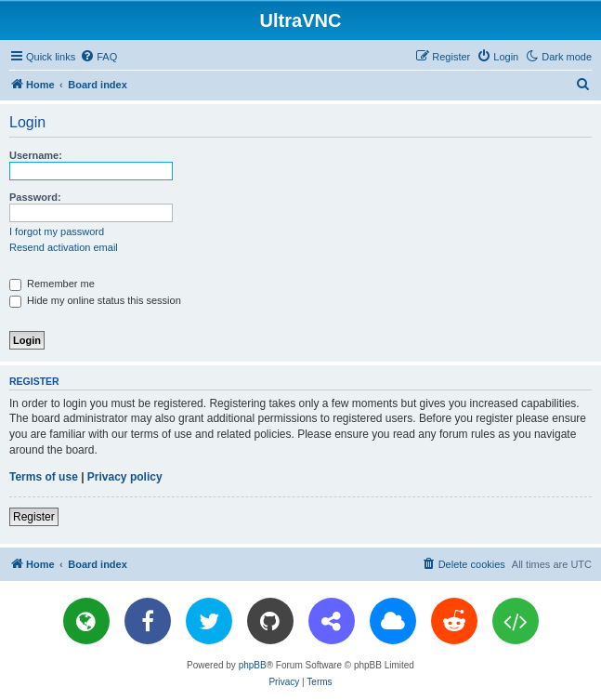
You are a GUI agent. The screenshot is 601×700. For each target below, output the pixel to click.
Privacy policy (125, 477)
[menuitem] (98, 57)
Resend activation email (64, 247)
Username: (36, 155)
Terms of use (44, 477)
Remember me (52, 284)
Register (34, 517)
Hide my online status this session (95, 300)
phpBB (253, 665)
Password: (35, 197)
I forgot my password (57, 231)
